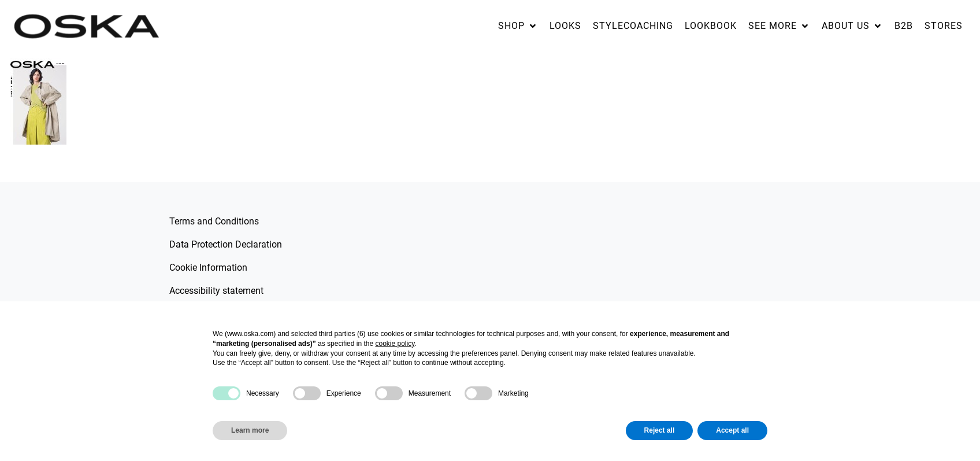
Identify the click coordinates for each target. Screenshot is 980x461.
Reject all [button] (660, 430)
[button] (518, 26)
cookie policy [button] (395, 344)
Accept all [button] (732, 430)
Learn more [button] (250, 430)
